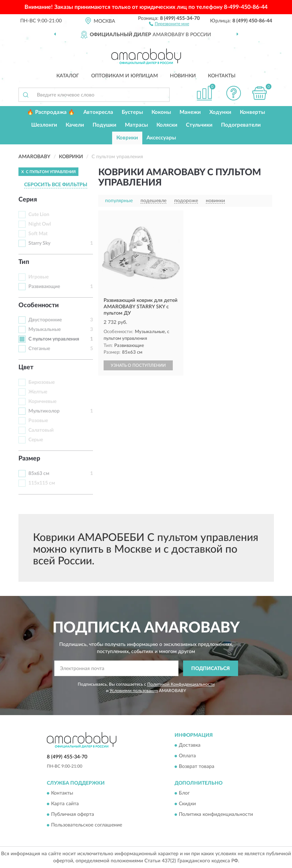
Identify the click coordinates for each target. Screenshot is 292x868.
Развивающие (44, 287)
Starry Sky (39, 243)
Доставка (190, 745)
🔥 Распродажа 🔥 (51, 112)
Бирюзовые (42, 382)
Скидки (187, 804)
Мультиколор (44, 411)
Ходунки (220, 112)
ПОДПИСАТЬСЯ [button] (211, 669)
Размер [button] (29, 459)
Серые (36, 440)
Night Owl (40, 224)
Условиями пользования (134, 691)
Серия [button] (28, 200)
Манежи (190, 112)
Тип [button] (24, 262)
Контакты (222, 76)
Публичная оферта (73, 815)
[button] (169, 23)
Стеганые (39, 349)
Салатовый (41, 430)
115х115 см (42, 483)
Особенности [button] (39, 305)
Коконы (161, 112)
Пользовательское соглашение (87, 825)
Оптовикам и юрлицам (125, 76)
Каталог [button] (68, 76)
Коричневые (42, 402)
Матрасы (136, 125)
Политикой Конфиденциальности (181, 684)
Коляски (167, 125)
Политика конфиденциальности (216, 815)
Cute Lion (39, 215)
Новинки (183, 76)
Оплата (187, 756)
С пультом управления (54, 339)
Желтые (38, 392)
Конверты (252, 112)
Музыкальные (45, 330)
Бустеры (132, 112)
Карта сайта (65, 804)
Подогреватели (241, 125)
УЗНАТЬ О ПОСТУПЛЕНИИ (138, 365)
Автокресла (98, 112)
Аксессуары (161, 138)
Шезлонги (44, 125)
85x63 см (39, 474)
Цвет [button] (26, 367)
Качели (75, 125)
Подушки (104, 125)
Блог (184, 794)
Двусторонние (45, 320)
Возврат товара (197, 767)
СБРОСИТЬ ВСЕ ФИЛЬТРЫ (56, 185)
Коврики (127, 138)
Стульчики (199, 125)
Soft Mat (38, 234)
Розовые (38, 421)
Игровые (38, 277)
